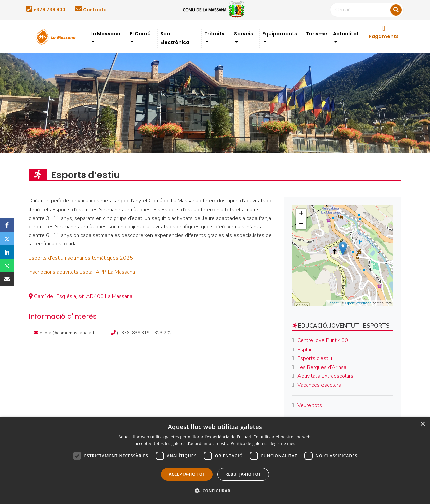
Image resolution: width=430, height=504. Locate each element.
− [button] (301, 224)
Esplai (304, 350)
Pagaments (384, 32)
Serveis (244, 34)
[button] (215, 491)
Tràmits (214, 34)
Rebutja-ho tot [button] (243, 474)
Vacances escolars (319, 385)
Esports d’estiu (315, 358)
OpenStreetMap (358, 303)
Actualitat (346, 34)
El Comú (140, 34)
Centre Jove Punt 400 (323, 340)
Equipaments (280, 34)
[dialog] (215, 461)
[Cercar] (367, 10)
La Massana (105, 34)
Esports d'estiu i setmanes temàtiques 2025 (81, 258)
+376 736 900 (46, 10)
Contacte (91, 10)
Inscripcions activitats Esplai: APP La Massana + (84, 272)
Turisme (317, 34)
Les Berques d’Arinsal (322, 367)
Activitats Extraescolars (325, 376)
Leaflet (333, 303)
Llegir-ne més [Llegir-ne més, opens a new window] (282, 443)
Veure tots (310, 405)
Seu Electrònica (175, 38)
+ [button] (301, 214)
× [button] (422, 424)
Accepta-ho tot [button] (187, 474)
